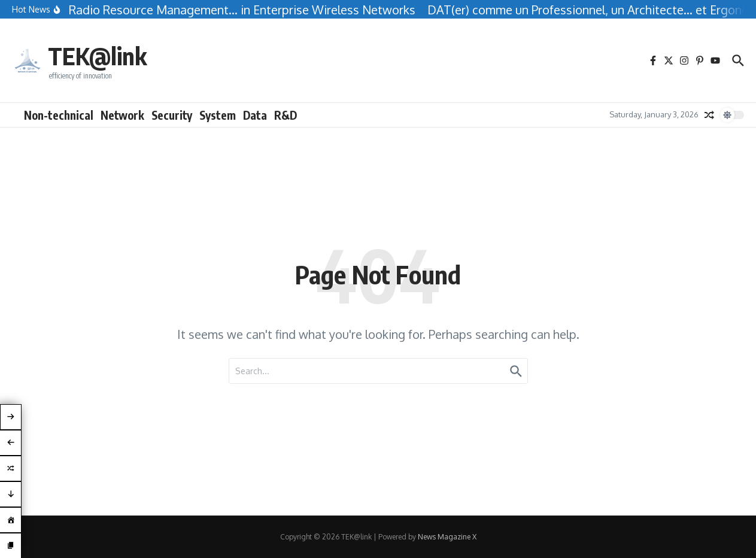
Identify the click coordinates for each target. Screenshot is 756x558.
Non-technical (59, 115)
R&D (286, 115)
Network (122, 115)
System (218, 115)
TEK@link (97, 56)
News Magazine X (447, 537)
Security (172, 115)
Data (255, 115)
